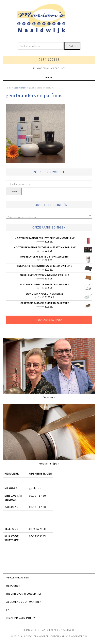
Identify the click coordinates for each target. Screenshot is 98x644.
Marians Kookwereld (49, 19)
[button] (49, 77)
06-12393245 (37, 536)
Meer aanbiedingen (49, 320)
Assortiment (20, 88)
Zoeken (72, 46)
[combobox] (49, 216)
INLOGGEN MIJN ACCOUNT (49, 68)
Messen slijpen (49, 463)
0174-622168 (49, 60)
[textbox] (49, 217)
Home (9, 88)
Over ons (49, 397)
